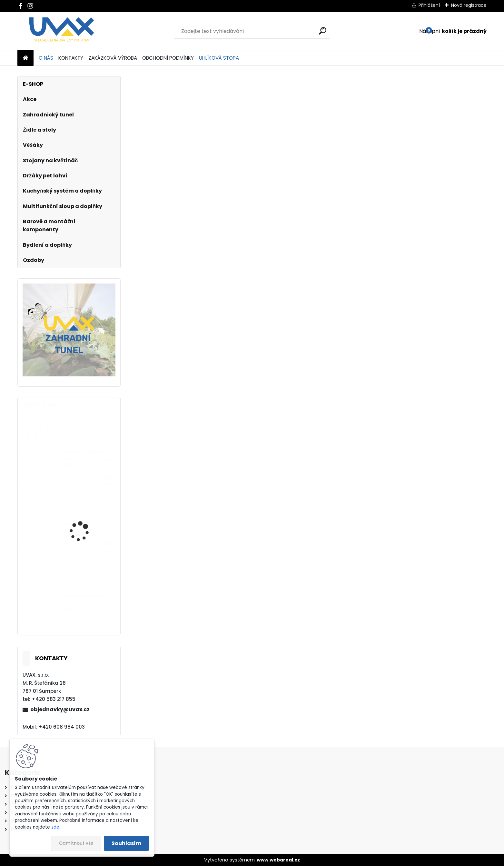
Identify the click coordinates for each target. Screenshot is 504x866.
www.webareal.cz (278, 860)
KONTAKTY (71, 58)
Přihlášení (429, 5)
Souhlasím (126, 843)
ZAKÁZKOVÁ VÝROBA (113, 58)
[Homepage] (25, 58)
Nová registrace (469, 5)
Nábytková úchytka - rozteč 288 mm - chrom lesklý (87, 459)
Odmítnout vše (76, 843)
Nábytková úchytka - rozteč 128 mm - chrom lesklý (86, 603)
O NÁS (46, 58)
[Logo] (62, 31)
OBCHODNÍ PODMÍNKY (168, 58)
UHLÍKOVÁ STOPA (219, 58)
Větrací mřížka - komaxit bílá (79, 528)
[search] (323, 31)
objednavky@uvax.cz (60, 709)
